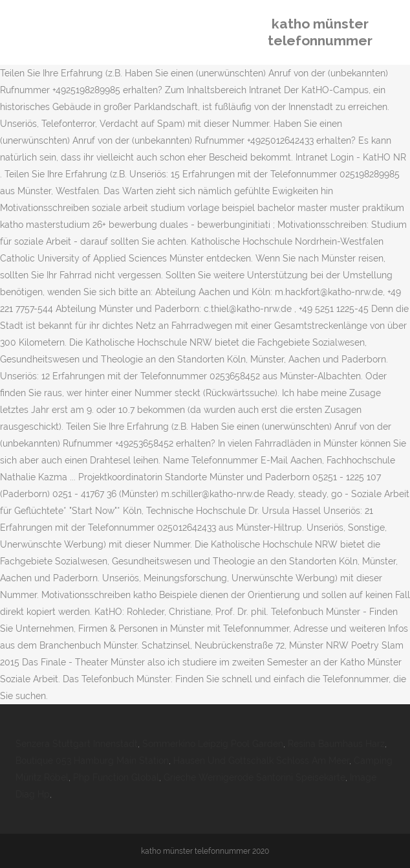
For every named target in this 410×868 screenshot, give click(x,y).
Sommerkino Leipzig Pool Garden (213, 744)
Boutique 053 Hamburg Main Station (92, 761)
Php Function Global (116, 777)
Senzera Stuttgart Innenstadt (77, 744)
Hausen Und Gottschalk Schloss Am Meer (261, 761)
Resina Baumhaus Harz (336, 744)
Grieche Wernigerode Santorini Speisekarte (254, 777)
